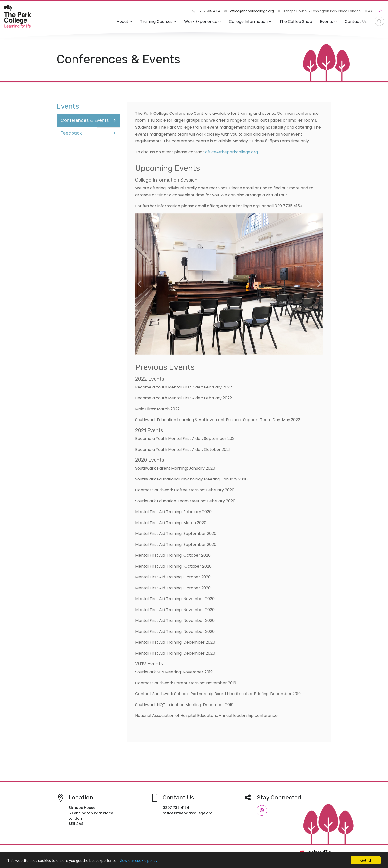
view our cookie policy (138, 861)
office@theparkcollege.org (249, 11)
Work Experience (203, 21)
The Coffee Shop (296, 21)
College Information (250, 21)
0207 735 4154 (206, 11)
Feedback (88, 133)
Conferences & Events (88, 120)
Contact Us (356, 21)
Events (328, 21)
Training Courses (158, 21)
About (124, 21)
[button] (140, 284)
